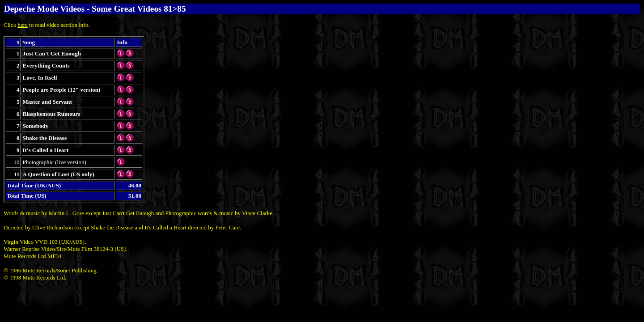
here (22, 25)
